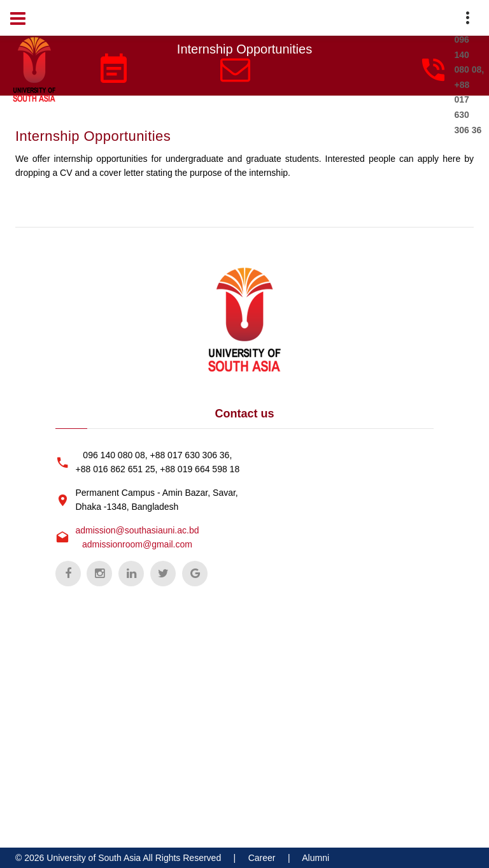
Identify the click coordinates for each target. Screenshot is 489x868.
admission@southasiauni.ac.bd (138, 530)
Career (262, 858)
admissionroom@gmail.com (137, 544)
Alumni (315, 858)
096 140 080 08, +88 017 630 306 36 (470, 84)
